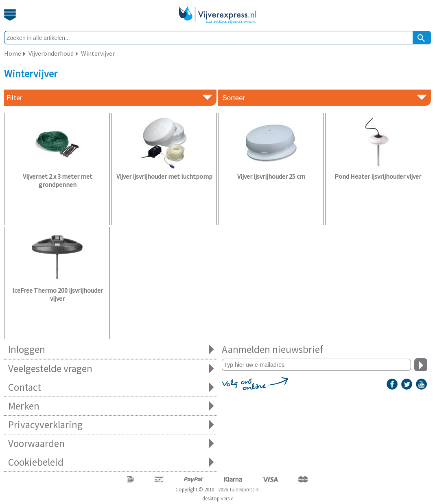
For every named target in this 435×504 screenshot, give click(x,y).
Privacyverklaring (111, 425)
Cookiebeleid (111, 462)
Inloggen (111, 350)
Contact (111, 387)
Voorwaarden (111, 444)
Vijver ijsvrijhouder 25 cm (271, 176)
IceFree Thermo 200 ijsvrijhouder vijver (58, 294)
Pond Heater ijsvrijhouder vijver (378, 176)
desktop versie (218, 499)
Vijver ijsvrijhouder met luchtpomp (164, 176)
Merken (111, 406)
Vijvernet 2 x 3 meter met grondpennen (58, 180)
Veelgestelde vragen (111, 369)
